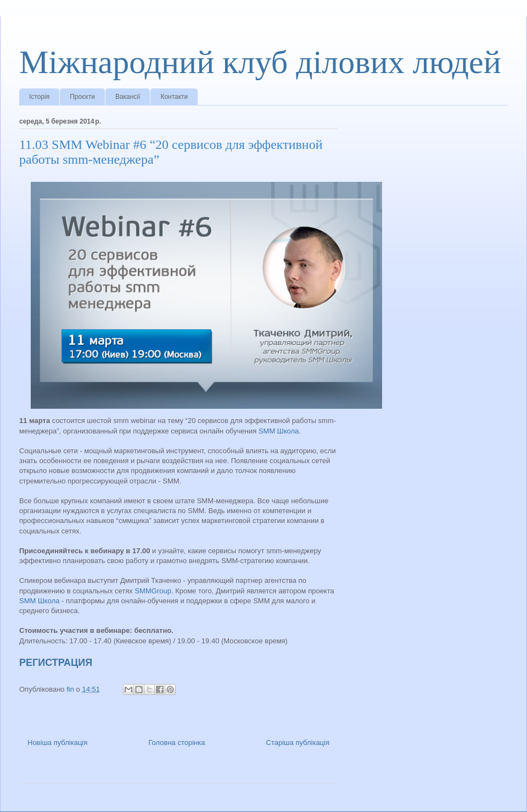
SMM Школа (279, 431)
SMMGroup (153, 591)
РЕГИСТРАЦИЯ (56, 663)
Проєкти (82, 97)
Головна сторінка (176, 743)
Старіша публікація (298, 743)
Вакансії (128, 97)
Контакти (174, 97)
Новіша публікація (57, 743)
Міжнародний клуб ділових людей (260, 62)
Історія (39, 97)
